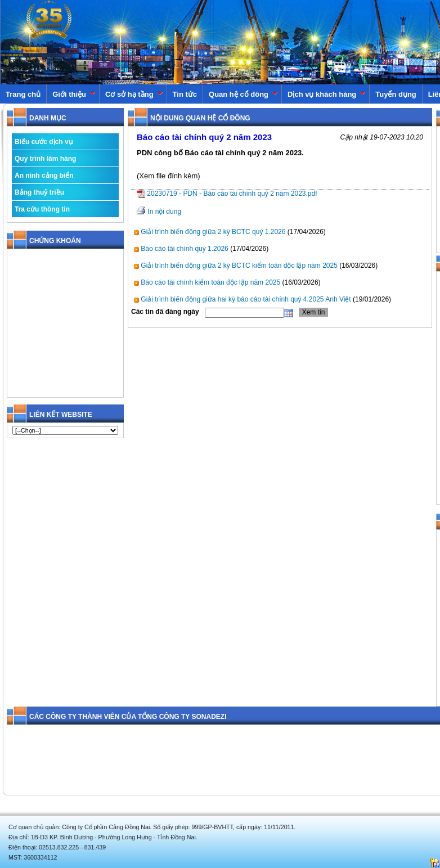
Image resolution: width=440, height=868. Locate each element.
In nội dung (164, 212)
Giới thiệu (74, 94)
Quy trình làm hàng (45, 159)
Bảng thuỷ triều (39, 192)
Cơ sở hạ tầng (134, 94)
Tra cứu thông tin (42, 209)
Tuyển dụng (396, 94)
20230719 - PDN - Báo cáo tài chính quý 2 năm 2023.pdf (227, 194)
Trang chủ (23, 94)
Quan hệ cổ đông (243, 94)
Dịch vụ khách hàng (327, 94)
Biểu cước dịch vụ (44, 142)
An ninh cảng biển (44, 176)
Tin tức (185, 94)
